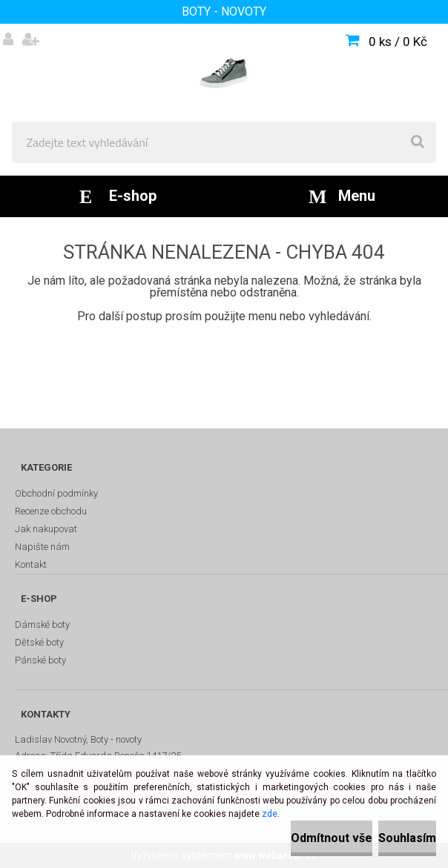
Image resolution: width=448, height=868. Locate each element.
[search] (418, 142)
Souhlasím (407, 838)
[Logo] (224, 73)
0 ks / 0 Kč (398, 42)
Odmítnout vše (332, 838)
